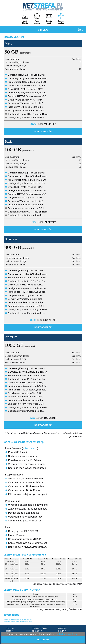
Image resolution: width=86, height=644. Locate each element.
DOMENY (10, 631)
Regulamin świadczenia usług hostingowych (18, 619)
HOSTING (10, 628)
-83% (33, 320)
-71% (34, 222)
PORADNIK (63, 628)
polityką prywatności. (68, 634)
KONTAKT (62, 631)
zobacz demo (30, 448)
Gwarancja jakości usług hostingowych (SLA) (18, 621)
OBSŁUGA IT (37, 631)
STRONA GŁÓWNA (40, 628)
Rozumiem (43, 640)
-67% (34, 124)
